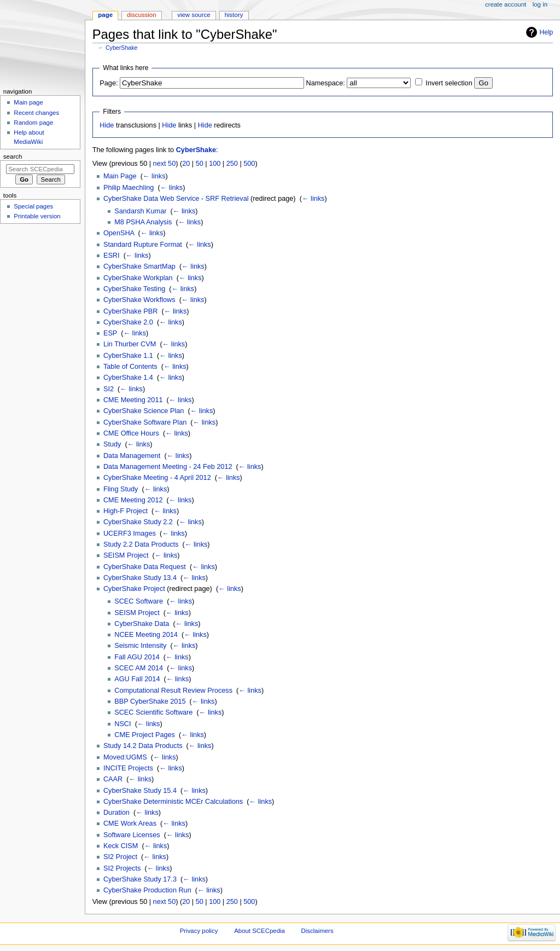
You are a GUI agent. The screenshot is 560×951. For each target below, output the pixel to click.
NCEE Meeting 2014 (146, 635)
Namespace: (326, 83)
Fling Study (121, 489)
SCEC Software (139, 601)
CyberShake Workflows (139, 300)
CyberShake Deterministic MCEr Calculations (173, 802)
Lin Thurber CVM (130, 344)
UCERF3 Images (130, 534)
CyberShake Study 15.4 (140, 791)
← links (154, 176)
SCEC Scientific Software (153, 712)
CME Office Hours (131, 433)
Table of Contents (130, 367)
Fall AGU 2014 (137, 657)
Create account (506, 4)
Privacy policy (199, 931)
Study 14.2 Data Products (143, 746)
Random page (33, 123)
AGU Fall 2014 (137, 679)
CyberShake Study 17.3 (140, 879)
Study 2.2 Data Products (141, 544)
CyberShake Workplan (138, 278)
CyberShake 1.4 (128, 378)
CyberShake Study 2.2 (138, 522)
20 (186, 164)
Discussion (141, 15)
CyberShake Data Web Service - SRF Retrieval (176, 199)
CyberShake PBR (130, 311)
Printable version (37, 216)
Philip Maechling (129, 188)
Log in (540, 4)
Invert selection (449, 83)
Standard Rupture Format (143, 245)
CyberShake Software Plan (145, 422)
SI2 (109, 389)
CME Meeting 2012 (133, 500)
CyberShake (122, 48)
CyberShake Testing (134, 289)
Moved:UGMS (125, 757)
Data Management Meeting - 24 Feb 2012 (168, 467)
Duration (116, 813)
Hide (107, 125)
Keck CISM (121, 846)
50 (200, 164)
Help (547, 32)
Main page (28, 102)
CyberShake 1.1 (128, 356)
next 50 (165, 164)
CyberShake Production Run (147, 890)
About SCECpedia (259, 931)
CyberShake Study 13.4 (140, 578)
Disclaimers (317, 931)
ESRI (112, 256)
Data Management (132, 456)
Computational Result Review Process (173, 691)
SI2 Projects (122, 868)
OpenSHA (119, 233)
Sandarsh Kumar (140, 211)
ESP (110, 333)
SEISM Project (126, 555)
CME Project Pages (145, 735)
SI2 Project (120, 857)
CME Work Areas (130, 824)
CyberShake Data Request (145, 567)
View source (194, 15)
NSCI (122, 724)
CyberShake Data (142, 624)
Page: (109, 83)
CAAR (113, 779)
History (234, 15)
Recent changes (36, 113)
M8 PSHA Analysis (143, 222)
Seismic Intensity (140, 646)
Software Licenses (132, 835)
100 (215, 164)
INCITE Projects (128, 768)
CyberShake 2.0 (128, 322)
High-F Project (126, 511)
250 (232, 164)
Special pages (33, 206)
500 (249, 164)
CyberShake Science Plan (144, 411)
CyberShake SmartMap (139, 266)
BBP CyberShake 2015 (150, 701)
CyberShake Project (134, 589)
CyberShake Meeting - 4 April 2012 (157, 478)
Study (112, 444)
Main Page (120, 176)
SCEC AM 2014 (139, 668)
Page (105, 15)
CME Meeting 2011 (133, 400)
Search (13, 156)
